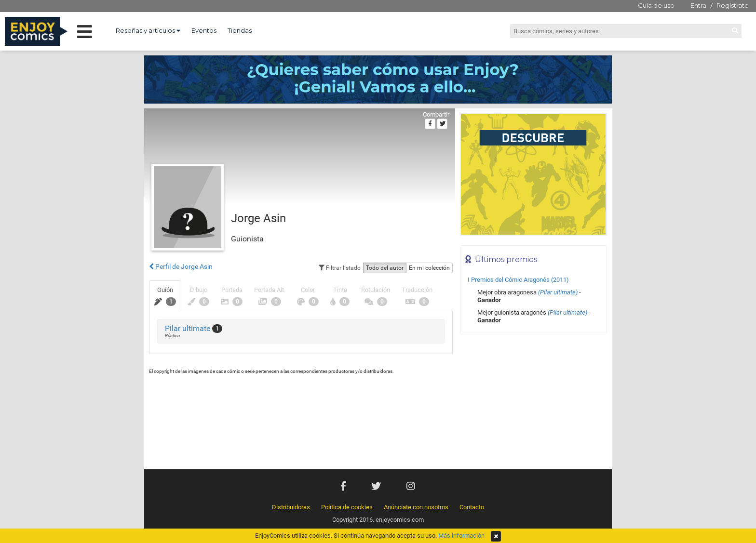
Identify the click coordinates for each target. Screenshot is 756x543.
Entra (698, 5)
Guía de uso (656, 5)
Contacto (472, 507)
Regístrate (733, 5)
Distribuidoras (291, 507)
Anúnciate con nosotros (416, 507)
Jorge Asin (258, 218)
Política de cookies (347, 507)
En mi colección (429, 268)
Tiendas (240, 30)
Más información (461, 536)
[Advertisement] (533, 404)
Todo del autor (385, 268)
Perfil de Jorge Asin (181, 266)
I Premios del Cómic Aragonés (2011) (518, 280)
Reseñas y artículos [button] (148, 30)
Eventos (204, 30)
